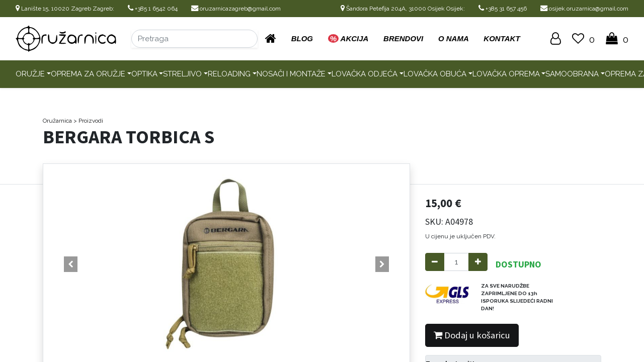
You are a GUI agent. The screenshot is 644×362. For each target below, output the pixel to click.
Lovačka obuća (435, 74)
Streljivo (182, 74)
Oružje (30, 74)
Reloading (229, 74)
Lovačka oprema (506, 74)
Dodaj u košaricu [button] (472, 335)
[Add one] (478, 262)
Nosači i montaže (291, 74)
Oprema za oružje (88, 74)
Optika (144, 74)
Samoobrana (572, 74)
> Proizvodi (88, 121)
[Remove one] (435, 262)
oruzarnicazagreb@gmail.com (236, 9)
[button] (71, 264)
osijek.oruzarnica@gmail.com (584, 9)
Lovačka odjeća (365, 74)
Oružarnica (57, 121)
